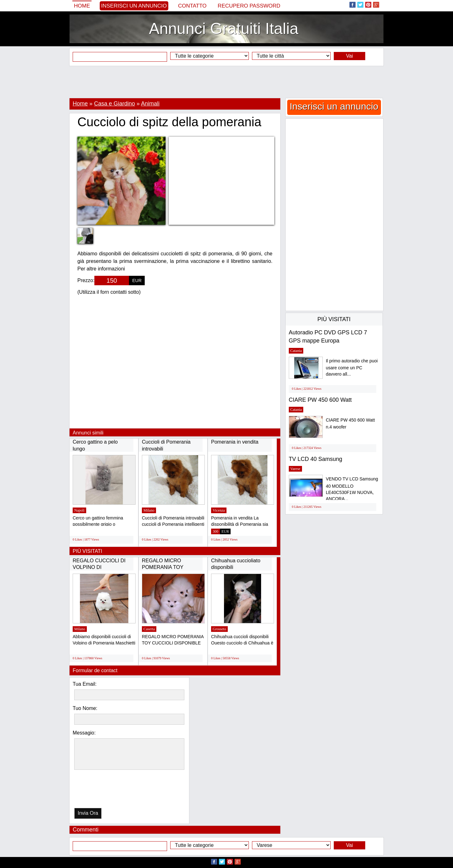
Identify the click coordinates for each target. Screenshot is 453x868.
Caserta (149, 629)
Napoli (79, 510)
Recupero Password (249, 6)
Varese (295, 469)
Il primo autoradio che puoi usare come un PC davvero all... (352, 368)
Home (82, 6)
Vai (350, 56)
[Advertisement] (226, 82)
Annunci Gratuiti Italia (224, 29)
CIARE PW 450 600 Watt (320, 400)
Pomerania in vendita (235, 442)
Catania (296, 351)
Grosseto (219, 629)
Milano (149, 510)
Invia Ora (88, 813)
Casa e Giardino (115, 104)
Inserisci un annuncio (134, 6)
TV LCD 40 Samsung (316, 459)
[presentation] (107, 790)
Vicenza (219, 510)
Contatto (192, 6)
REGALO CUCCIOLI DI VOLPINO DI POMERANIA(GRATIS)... (101, 567)
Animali (150, 104)
